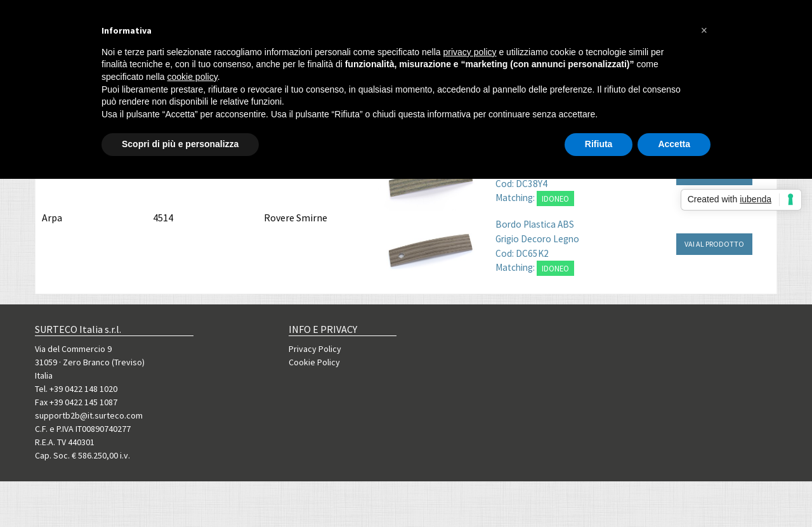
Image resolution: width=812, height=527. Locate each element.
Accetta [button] (674, 144)
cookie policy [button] (193, 77)
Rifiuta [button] (599, 144)
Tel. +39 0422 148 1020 (76, 389)
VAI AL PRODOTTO (714, 244)
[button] (704, 30)
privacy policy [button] (470, 52)
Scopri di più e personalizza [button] (180, 144)
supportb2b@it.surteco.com (89, 415)
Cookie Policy (314, 362)
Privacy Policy (315, 349)
